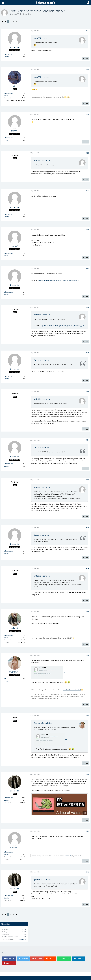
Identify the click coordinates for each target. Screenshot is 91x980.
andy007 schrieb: (41, 38)
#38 (87, 774)
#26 (87, 229)
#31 (87, 440)
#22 (87, 69)
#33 (87, 527)
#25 (87, 191)
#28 (87, 307)
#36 (87, 655)
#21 (87, 31)
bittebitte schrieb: (42, 161)
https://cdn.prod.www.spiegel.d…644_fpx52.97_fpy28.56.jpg (58, 280)
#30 (87, 391)
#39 (87, 831)
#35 (87, 611)
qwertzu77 (15, 14)
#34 (87, 568)
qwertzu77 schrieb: (42, 879)
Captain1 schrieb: (41, 360)
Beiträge (7, 57)
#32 (87, 480)
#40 (87, 872)
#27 (87, 268)
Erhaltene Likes (9, 54)
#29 (87, 353)
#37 (87, 715)
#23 (87, 114)
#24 (87, 153)
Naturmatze (22, 939)
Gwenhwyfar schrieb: (43, 723)
